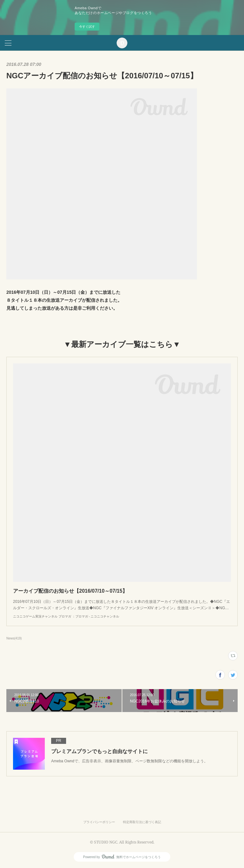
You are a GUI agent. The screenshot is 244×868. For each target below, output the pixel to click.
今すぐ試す (87, 27)
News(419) (14, 638)
